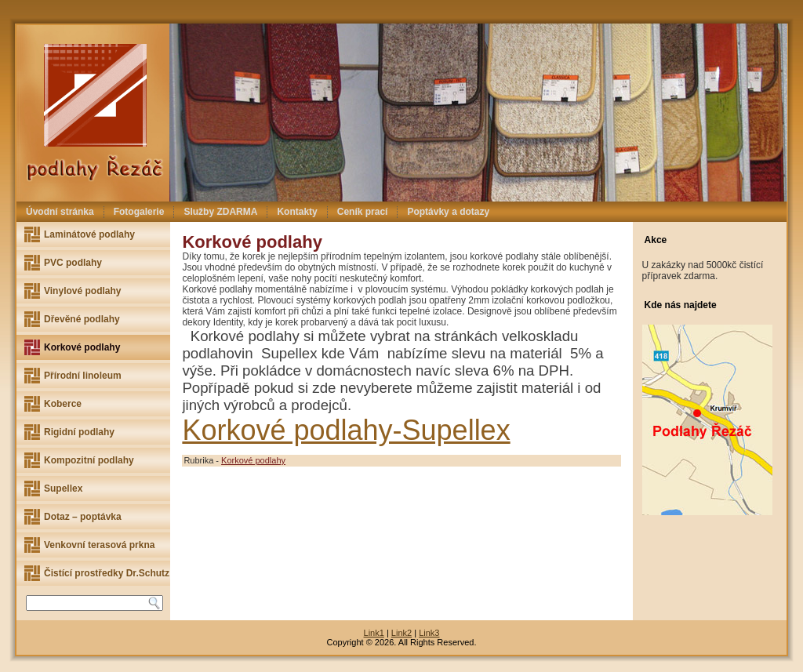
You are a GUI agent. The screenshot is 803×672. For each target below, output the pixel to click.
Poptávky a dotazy (448, 212)
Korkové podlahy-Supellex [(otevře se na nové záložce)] (346, 430)
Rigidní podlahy (79, 432)
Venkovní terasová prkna (99, 545)
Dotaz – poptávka (83, 517)
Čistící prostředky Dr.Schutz (107, 573)
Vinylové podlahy (82, 291)
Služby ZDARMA (220, 212)
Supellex (63, 489)
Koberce (63, 404)
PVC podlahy (73, 263)
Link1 (374, 633)
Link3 (429, 633)
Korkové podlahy (82, 347)
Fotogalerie (139, 212)
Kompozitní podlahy (89, 460)
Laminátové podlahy (89, 234)
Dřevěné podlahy (82, 319)
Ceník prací (363, 212)
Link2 (401, 633)
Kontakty (297, 212)
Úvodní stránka (60, 212)
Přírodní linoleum (83, 376)
